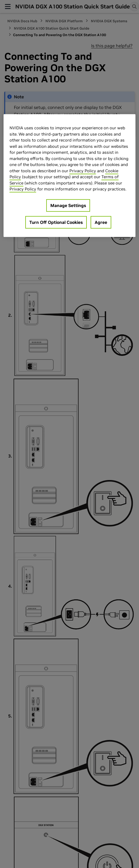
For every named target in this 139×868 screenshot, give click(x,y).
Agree (101, 222)
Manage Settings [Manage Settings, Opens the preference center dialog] (68, 205)
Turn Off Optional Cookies (56, 222)
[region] (69, 176)
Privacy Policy (83, 171)
